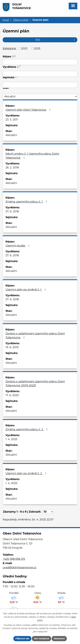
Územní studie (18, 246)
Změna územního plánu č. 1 (27, 202)
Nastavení (59, 639)
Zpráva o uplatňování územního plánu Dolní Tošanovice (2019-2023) (35, 383)
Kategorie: (10, 48)
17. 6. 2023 (12, 395)
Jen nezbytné (41, 639)
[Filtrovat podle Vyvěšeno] (40, 74)
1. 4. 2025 (11, 439)
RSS (56, 40)
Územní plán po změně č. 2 (26, 473)
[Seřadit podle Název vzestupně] (15, 55)
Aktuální (11, 135)
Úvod (6, 20)
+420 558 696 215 (14, 559)
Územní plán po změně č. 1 (26, 290)
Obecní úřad (21, 20)
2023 (24, 49)
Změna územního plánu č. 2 (27, 429)
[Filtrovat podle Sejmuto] (40, 85)
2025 (37, 49)
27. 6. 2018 (12, 211)
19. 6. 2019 (12, 347)
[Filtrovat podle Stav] (40, 97)
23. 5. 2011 (12, 120)
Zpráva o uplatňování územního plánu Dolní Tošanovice (35, 336)
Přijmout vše (22, 639)
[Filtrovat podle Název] (40, 62)
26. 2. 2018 (12, 168)
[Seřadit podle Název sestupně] (15, 56)
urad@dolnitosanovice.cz (20, 567)
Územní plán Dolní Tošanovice (29, 110)
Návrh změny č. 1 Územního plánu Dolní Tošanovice (32, 156)
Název (8, 57)
